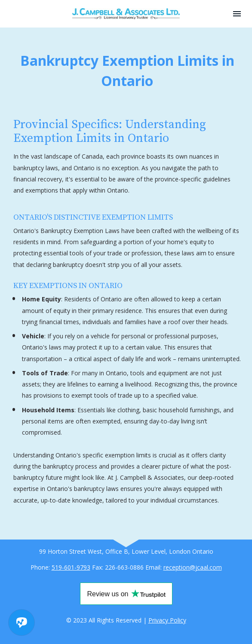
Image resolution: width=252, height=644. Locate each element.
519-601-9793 (71, 567)
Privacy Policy (167, 620)
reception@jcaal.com (193, 567)
